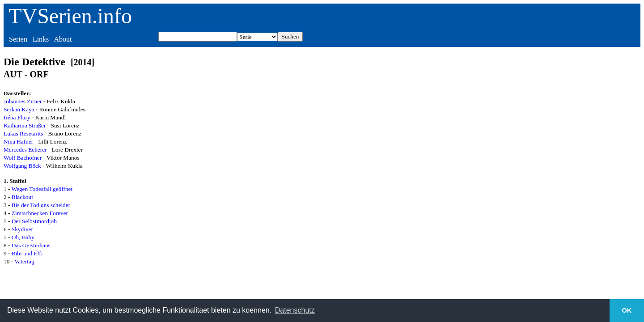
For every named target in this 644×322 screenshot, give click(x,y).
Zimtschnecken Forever (40, 213)
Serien (18, 39)
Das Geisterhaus (31, 245)
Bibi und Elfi (27, 253)
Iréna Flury (17, 117)
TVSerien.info (70, 16)
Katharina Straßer (25, 125)
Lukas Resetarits (23, 133)
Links (41, 39)
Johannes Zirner (23, 101)
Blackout (22, 197)
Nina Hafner (18, 142)
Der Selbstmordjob (34, 221)
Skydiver (22, 229)
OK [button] (627, 310)
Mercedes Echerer (25, 150)
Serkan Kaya (19, 109)
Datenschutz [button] (295, 310)
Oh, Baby (23, 237)
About (63, 39)
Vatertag (24, 261)
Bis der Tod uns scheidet (41, 205)
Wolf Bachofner (23, 158)
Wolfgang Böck (22, 166)
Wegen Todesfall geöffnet (42, 189)
